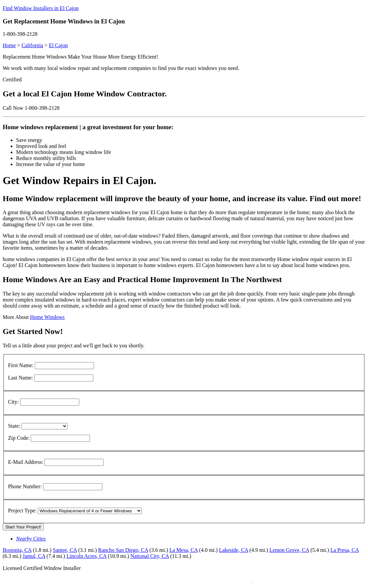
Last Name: (20, 378)
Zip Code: (19, 438)
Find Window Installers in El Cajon (41, 8)
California (32, 45)
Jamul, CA (34, 556)
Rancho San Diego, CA (123, 550)
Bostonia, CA (17, 550)
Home (9, 45)
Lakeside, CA (234, 550)
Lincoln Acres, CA (87, 556)
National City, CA (150, 556)
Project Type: (22, 511)
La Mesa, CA (183, 550)
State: (14, 426)
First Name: (21, 365)
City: (13, 402)
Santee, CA (65, 550)
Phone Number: (25, 486)
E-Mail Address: (26, 462)
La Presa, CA (344, 550)
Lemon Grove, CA (289, 550)
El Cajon (58, 45)
